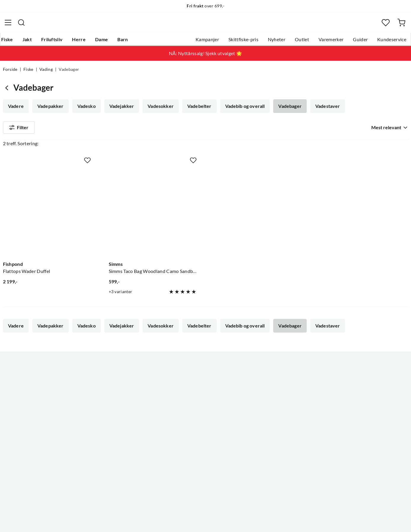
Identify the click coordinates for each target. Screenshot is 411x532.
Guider (358, 42)
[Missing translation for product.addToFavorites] (87, 159)
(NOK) (16, 520)
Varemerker (328, 42)
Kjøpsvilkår (375, 520)
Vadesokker (158, 110)
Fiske (9, 42)
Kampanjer (205, 42)
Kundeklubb (185, 437)
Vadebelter (196, 110)
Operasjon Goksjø (191, 408)
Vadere (16, 110)
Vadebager (286, 110)
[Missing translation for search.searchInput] (113, 25)
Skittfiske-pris (241, 42)
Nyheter (274, 42)
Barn (124, 42)
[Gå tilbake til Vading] (8, 91)
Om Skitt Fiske (187, 380)
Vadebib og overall (241, 110)
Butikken (181, 399)
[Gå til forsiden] (32, 25)
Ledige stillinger (188, 389)
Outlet (299, 42)
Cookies (400, 520)
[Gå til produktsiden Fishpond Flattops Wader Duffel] (47, 211)
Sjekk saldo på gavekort (28, 408)
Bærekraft (182, 418)
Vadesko (85, 110)
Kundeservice (389, 42)
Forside (10, 73)
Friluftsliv (53, 42)
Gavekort (97, 389)
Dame (103, 42)
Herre (81, 42)
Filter (19, 132)
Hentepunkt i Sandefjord (29, 399)
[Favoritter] (385, 25)
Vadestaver (323, 110)
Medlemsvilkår (187, 446)
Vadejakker (120, 110)
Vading (46, 73)
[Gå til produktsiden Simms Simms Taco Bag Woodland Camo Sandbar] (153, 211)
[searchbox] (211, 25)
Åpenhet (181, 427)
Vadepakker (50, 110)
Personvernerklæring (336, 520)
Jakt (29, 42)
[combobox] (205, 25)
